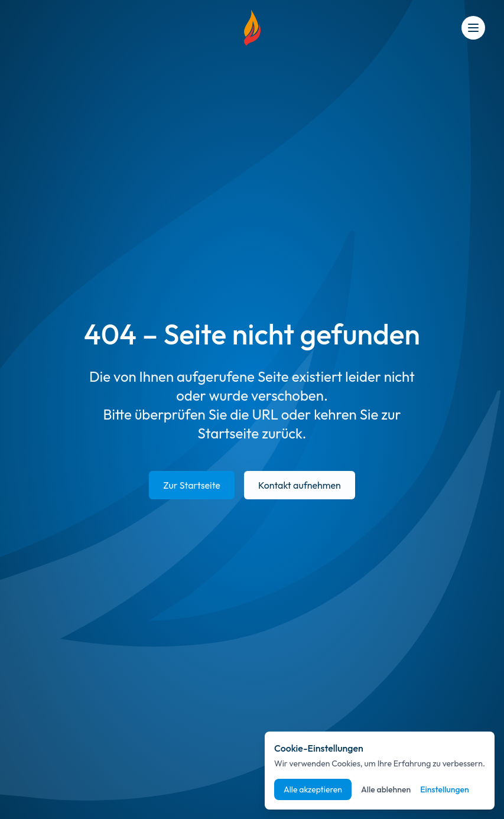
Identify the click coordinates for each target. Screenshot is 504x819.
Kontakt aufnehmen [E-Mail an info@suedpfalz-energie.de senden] (300, 485)
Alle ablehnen (386, 789)
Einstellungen (445, 789)
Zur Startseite (192, 485)
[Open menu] (473, 28)
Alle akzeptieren (313, 789)
